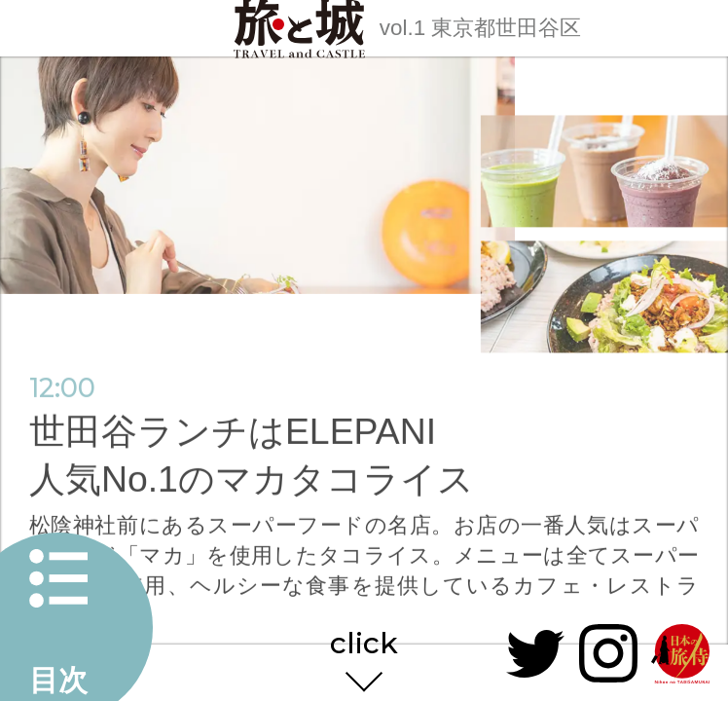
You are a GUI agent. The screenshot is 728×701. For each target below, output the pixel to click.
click (364, 645)
